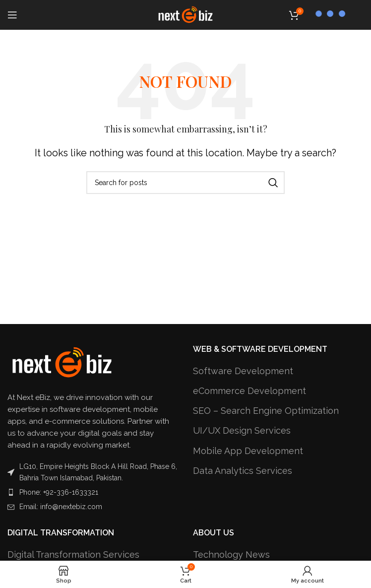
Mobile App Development (248, 451)
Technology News (231, 555)
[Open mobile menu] (12, 15)
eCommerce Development (249, 391)
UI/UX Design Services (242, 430)
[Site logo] (185, 14)
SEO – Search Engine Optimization (266, 411)
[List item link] (93, 492)
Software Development (243, 371)
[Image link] (62, 362)
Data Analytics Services (243, 471)
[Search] (185, 183)
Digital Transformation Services (73, 555)
